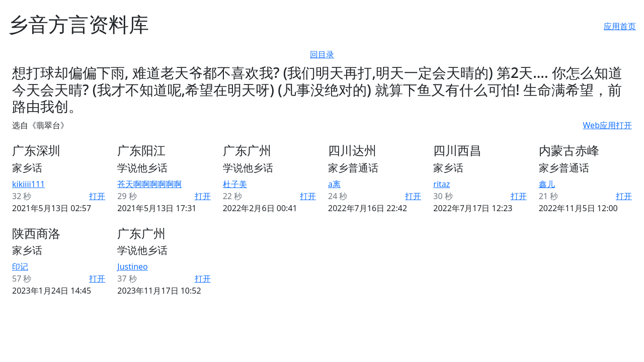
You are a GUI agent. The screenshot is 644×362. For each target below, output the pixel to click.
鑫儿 (547, 184)
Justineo (132, 266)
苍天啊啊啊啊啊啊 (149, 184)
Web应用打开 (608, 125)
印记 (20, 266)
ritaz (441, 184)
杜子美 (235, 184)
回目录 (322, 54)
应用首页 (620, 26)
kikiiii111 (28, 184)
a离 (334, 184)
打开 (97, 196)
